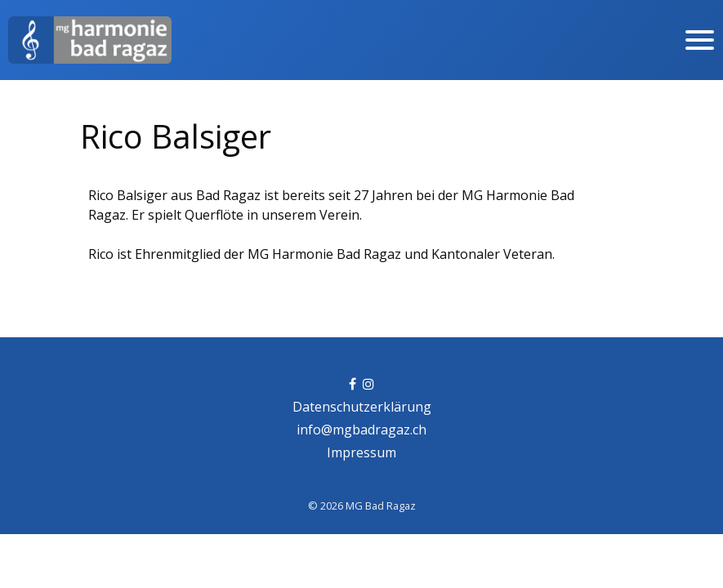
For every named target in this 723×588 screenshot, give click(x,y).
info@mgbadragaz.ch (361, 430)
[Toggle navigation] (700, 40)
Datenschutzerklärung (362, 407)
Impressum (361, 452)
